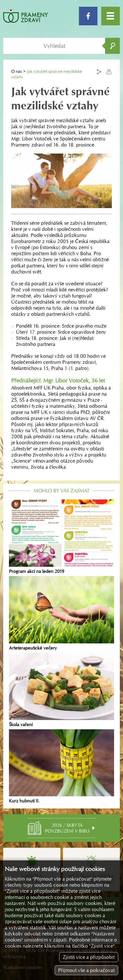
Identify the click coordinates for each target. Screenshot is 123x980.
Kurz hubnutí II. (61, 767)
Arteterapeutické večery (61, 613)
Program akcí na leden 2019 (61, 537)
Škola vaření (61, 690)
